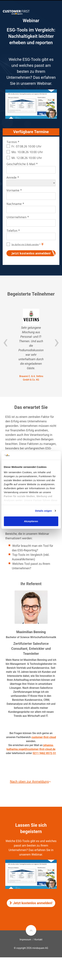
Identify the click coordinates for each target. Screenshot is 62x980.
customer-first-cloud (44, 737)
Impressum (25, 940)
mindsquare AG (40, 948)
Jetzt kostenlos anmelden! (31, 903)
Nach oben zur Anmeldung (31, 782)
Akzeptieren (31, 521)
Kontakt (38, 940)
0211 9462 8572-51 (44, 753)
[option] (31, 345)
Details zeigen (43, 511)
